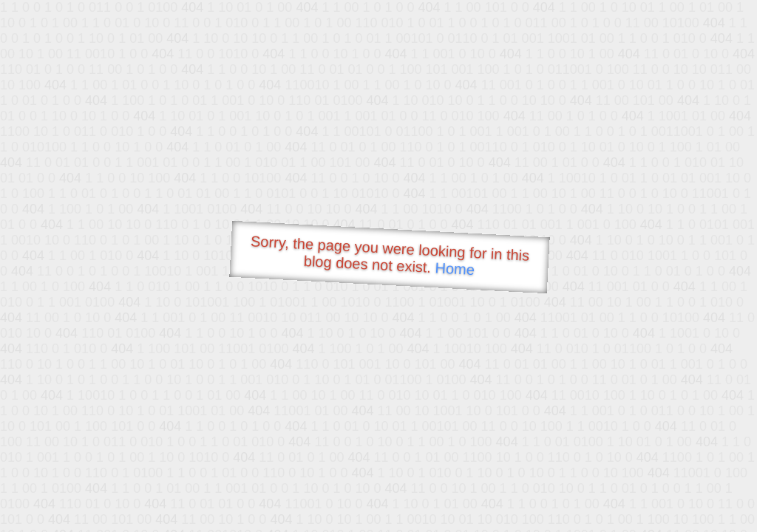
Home (455, 269)
